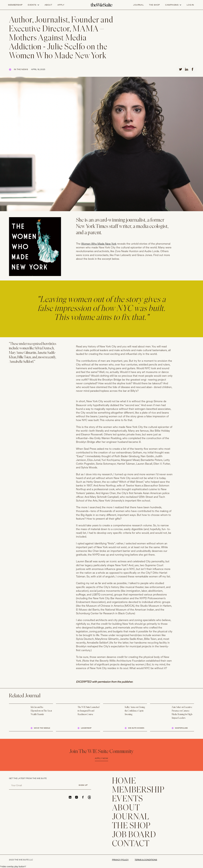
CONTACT (131, 844)
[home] (101, 5)
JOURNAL (131, 817)
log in (190, 5)
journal (138, 5)
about (48, 5)
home (124, 781)
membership (138, 790)
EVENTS (128, 799)
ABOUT (126, 808)
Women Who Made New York (99, 244)
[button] (34, 5)
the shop (154, 5)
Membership (15, 5)
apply (61, 5)
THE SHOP (131, 826)
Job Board (134, 835)
